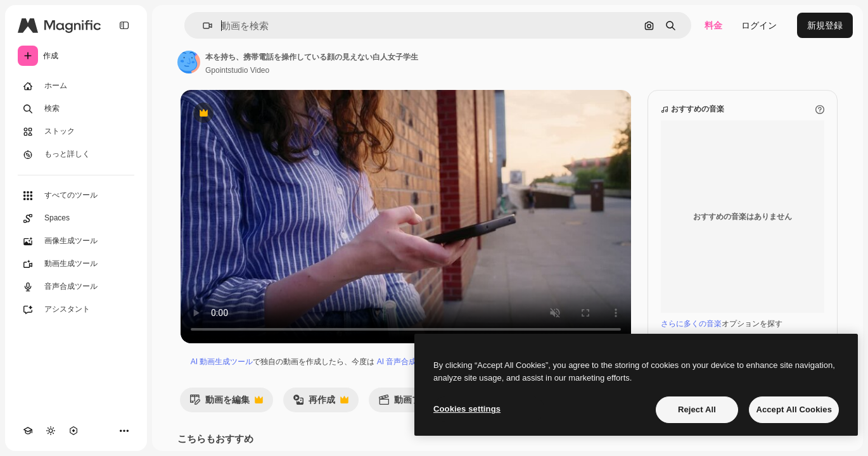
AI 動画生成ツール (222, 362)
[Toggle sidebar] (124, 25)
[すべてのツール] (76, 196)
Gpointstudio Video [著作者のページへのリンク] (237, 70)
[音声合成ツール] (76, 287)
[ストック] (76, 132)
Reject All (697, 409)
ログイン (759, 25)
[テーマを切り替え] (51, 431)
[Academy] (28, 431)
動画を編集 (226, 403)
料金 (713, 25)
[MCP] (73, 431)
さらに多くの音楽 (691, 324)
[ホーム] (76, 86)
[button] (202, 26)
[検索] (76, 109)
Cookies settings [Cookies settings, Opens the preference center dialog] (467, 409)
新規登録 (825, 25)
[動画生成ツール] (76, 264)
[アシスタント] (76, 310)
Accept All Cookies (794, 409)
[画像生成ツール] (76, 241)
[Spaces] (76, 218)
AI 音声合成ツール (408, 362)
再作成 (321, 403)
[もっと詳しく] (76, 155)
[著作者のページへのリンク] (189, 62)
